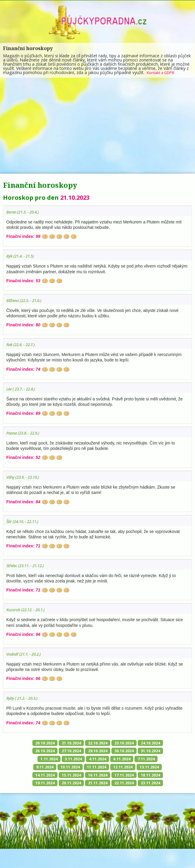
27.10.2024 (112, 751)
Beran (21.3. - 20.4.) (25, 212)
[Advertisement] (97, 126)
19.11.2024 (55, 793)
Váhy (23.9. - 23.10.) (25, 477)
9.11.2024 (123, 768)
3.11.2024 (140, 760)
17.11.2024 (112, 785)
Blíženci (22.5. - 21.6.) (27, 300)
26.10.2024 (83, 751)
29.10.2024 (141, 751)
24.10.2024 (55, 751)
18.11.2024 (141, 785)
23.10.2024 (141, 743)
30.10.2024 (57, 760)
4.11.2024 (44, 768)
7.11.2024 (96, 768)
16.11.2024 (83, 785)
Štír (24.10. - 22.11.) (25, 521)
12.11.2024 (83, 777)
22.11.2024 (141, 793)
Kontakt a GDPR (163, 72)
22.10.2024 (112, 743)
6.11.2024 (70, 768)
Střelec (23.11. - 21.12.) (28, 566)
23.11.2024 (98, 802)
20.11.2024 (83, 793)
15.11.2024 (55, 785)
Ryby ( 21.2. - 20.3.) (24, 698)
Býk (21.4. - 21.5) (22, 256)
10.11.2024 (150, 768)
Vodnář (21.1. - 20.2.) (26, 654)
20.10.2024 (55, 743)
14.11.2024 (141, 777)
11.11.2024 (55, 777)
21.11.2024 (112, 793)
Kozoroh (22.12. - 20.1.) (28, 610)
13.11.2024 (112, 777)
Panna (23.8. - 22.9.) (25, 433)
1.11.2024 (113, 760)
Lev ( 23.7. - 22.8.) (23, 389)
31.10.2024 (86, 760)
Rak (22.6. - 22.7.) (23, 344)
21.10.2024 (83, 743)
